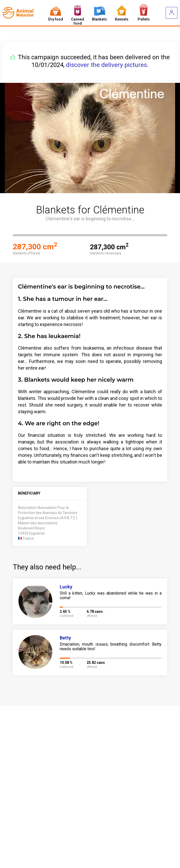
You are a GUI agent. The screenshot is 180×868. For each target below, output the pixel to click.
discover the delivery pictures (106, 65)
